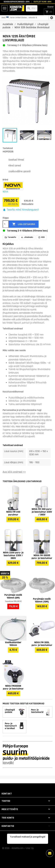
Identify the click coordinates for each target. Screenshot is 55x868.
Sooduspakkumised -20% (17, 2)
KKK (42, 237)
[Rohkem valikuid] (50, 853)
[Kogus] (6, 224)
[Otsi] (32, 8)
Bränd (5, 180)
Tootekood (8, 148)
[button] (21, 210)
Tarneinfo (10, 237)
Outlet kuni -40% (42, 2)
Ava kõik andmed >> (14, 472)
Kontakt (7, 794)
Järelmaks (27, 237)
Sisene (50, 7)
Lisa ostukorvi (24, 224)
